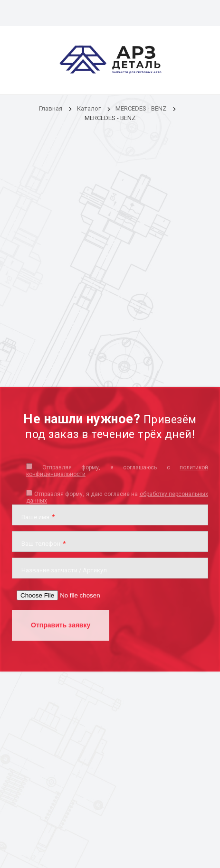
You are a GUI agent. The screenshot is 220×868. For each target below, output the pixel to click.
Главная (51, 108)
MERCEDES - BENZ (141, 108)
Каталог (90, 108)
